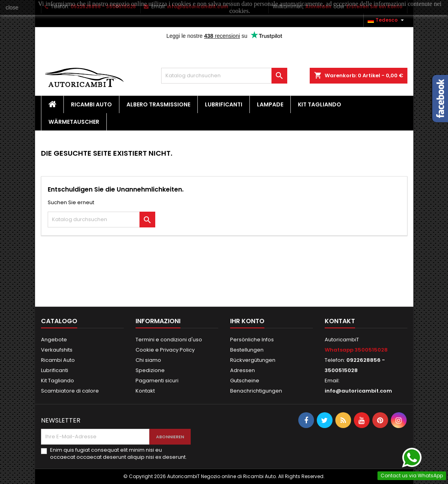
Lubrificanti (224, 104)
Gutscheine (245, 381)
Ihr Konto (247, 321)
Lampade (270, 104)
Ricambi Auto (91, 104)
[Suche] (224, 76)
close (12, 7)
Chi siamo (148, 360)
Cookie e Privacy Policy (165, 350)
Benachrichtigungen (256, 391)
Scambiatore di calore (70, 391)
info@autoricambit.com (358, 391)
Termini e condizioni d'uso (169, 340)
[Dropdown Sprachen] (387, 20)
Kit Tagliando (320, 104)
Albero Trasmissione (158, 104)
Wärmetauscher (74, 122)
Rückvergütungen (253, 360)
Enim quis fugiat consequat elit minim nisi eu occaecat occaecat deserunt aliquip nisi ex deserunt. (118, 454)
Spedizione (150, 370)
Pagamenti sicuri (157, 381)
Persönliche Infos (252, 340)
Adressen (243, 370)
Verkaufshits (57, 350)
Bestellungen (247, 350)
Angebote (54, 340)
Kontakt (145, 391)
